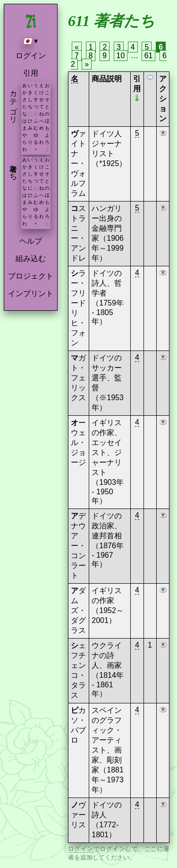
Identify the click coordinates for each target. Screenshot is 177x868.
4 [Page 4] (133, 47)
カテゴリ (13, 102)
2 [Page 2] (105, 47)
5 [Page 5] (147, 47)
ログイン (31, 56)
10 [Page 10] (121, 56)
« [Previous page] (77, 47)
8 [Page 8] (91, 56)
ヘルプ (31, 241)
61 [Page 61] (149, 56)
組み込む (31, 259)
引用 (31, 73)
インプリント (31, 294)
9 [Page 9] (105, 56)
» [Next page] (87, 64)
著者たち (13, 168)
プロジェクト (31, 276)
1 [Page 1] (91, 47)
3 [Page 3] (119, 47)
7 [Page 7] (77, 56)
